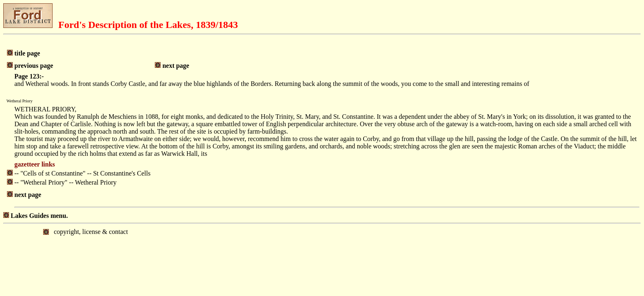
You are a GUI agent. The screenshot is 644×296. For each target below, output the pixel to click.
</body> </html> (322, 258)
